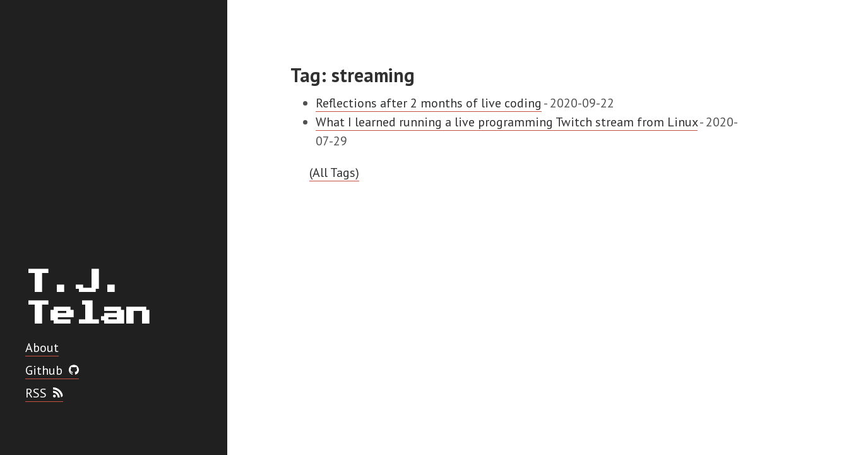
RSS (44, 393)
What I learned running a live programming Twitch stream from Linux (507, 122)
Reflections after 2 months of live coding (429, 103)
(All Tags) (334, 173)
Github (52, 370)
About (42, 348)
